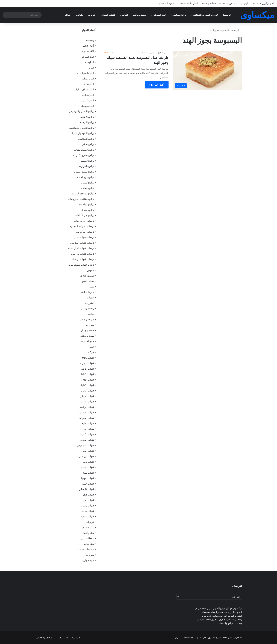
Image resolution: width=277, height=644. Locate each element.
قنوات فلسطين (86, 489)
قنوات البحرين (87, 391)
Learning (89, 40)
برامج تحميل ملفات (84, 150)
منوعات (79, 15)
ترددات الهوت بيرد (85, 232)
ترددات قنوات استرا (84, 237)
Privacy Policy (209, 3)
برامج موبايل (87, 210)
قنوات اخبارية (87, 363)
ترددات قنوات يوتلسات (82, 259)
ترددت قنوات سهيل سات (81, 265)
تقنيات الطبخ (109, 15)
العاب (125, 15)
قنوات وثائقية (87, 517)
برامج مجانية (180, 15)
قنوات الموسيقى (86, 445)
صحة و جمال (87, 330)
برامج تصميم (88, 161)
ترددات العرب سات (84, 221)
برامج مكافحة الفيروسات (81, 199)
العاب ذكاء (89, 84)
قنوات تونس (88, 462)
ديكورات (90, 303)
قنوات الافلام (87, 380)
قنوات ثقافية (88, 467)
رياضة (91, 314)
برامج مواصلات (86, 204)
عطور (91, 347)
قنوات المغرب (87, 440)
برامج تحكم (88, 144)
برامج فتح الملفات (85, 177)
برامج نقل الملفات (85, 215)
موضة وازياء (88, 560)
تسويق (91, 270)
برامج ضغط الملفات (84, 172)
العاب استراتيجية (86, 73)
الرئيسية (244, 3)
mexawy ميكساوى (184, 638)
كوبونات (90, 522)
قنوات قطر (88, 495)
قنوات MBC (88, 358)
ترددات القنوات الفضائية (205, 15)
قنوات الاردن (88, 369)
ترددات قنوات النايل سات (81, 248)
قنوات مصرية (87, 506)
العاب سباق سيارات (84, 90)
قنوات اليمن (88, 451)
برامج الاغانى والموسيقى (81, 111)
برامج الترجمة (87, 122)
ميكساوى (162, 53)
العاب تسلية (88, 79)
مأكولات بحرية (87, 527)
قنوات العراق (87, 429)
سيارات (90, 325)
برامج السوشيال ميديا (83, 133)
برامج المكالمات (86, 139)
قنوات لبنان (88, 500)
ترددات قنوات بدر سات (82, 254)
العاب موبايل (88, 106)
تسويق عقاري (87, 276)
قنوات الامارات (86, 385)
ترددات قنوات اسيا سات (82, 243)
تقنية (92, 287)
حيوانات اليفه (87, 292)
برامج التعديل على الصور (81, 128)
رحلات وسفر (87, 308)
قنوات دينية (88, 473)
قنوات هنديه (88, 511)
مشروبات (89, 544)
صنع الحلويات (87, 341)
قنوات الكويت (87, 434)
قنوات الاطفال (87, 374)
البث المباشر (160, 15)
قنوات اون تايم (87, 456)
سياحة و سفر (87, 319)
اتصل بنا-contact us (188, 3)
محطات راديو (140, 15)
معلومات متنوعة (86, 549)
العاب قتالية (88, 95)
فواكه (68, 15)
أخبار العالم (88, 46)
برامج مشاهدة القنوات (83, 194)
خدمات (92, 15)
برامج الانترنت (87, 117)
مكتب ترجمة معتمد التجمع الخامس (53, 638)
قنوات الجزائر (87, 396)
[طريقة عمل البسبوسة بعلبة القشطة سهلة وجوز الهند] (207, 70)
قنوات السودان (86, 418)
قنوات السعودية (86, 412)
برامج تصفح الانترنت (84, 155)
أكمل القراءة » (157, 85)
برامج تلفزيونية (86, 166)
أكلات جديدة (88, 51)
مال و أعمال (88, 533)
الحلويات (90, 62)
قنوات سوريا (88, 478)
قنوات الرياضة (87, 407)
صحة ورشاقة (87, 336)
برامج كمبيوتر (87, 183)
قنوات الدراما (87, 402)
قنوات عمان (88, 484)
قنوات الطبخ (88, 423)
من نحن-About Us (228, 3)
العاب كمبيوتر (87, 100)
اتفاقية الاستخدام (167, 3)
